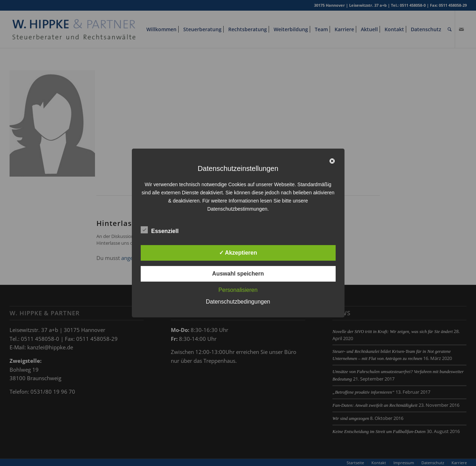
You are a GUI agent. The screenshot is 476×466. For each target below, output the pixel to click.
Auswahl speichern (238, 274)
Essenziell (160, 230)
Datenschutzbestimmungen (237, 209)
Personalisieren (238, 290)
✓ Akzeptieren (238, 253)
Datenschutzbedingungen (238, 302)
